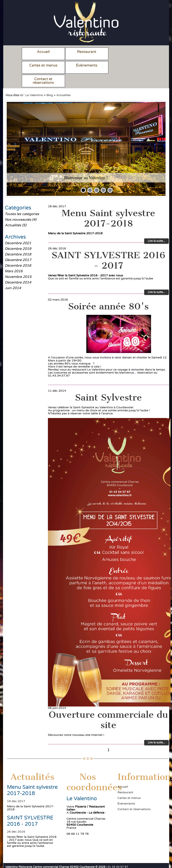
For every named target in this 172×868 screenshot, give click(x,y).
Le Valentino (34, 82)
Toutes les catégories (22, 200)
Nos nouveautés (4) (21, 206)
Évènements (42, 65)
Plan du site (41, 860)
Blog (50, 82)
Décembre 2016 (18, 252)
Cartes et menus (126, 52)
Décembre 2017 (18, 246)
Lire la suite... (156, 227)
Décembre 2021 (18, 230)
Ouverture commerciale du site (108, 706)
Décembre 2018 (18, 241)
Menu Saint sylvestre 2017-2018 (108, 205)
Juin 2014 (13, 274)
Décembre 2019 (18, 235)
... (135, 359)
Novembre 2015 (18, 263)
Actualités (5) (16, 212)
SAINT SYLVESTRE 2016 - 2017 (108, 247)
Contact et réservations (84, 67)
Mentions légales (18, 860)
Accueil (42, 52)
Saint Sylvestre (108, 384)
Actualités (63, 82)
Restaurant (84, 52)
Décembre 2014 (18, 269)
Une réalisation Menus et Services (75, 860)
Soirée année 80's (108, 293)
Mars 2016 (14, 258)
